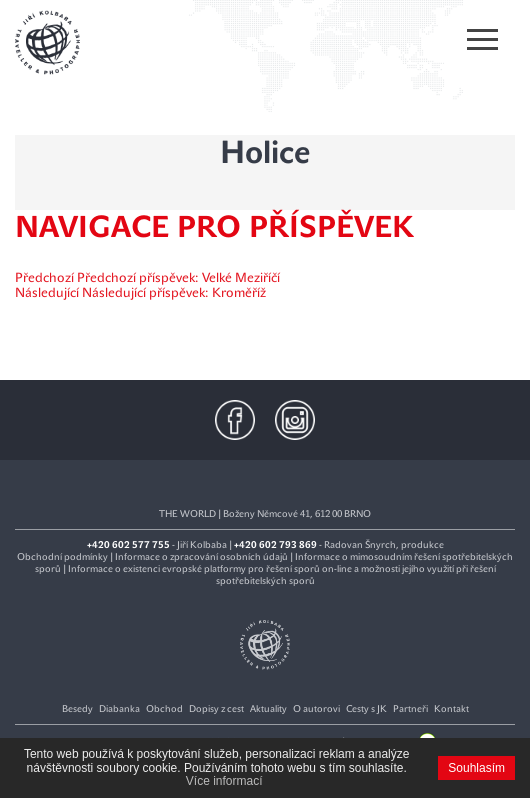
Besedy (77, 708)
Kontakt (451, 708)
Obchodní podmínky (62, 556)
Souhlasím (476, 768)
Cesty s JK (366, 708)
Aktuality (268, 708)
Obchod (164, 708)
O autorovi (316, 708)
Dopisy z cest (216, 708)
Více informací (224, 781)
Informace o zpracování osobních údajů (201, 556)
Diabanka (119, 708)
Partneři (410, 708)
